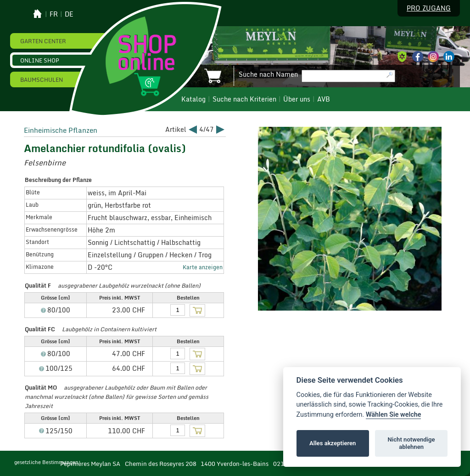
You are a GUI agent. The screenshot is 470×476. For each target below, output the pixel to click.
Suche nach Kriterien (244, 99)
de (69, 14)
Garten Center (43, 41)
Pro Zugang (429, 8)
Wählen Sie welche (394, 415)
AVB (324, 99)
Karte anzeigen (203, 267)
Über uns (297, 99)
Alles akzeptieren (333, 443)
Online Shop (40, 60)
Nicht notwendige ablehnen (411, 443)
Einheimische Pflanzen (61, 130)
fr (54, 14)
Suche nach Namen (268, 74)
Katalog (193, 99)
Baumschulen (42, 79)
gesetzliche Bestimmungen (46, 462)
